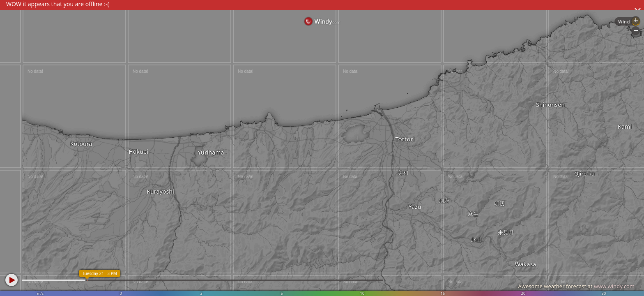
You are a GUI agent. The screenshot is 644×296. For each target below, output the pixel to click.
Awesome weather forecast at (576, 286)
